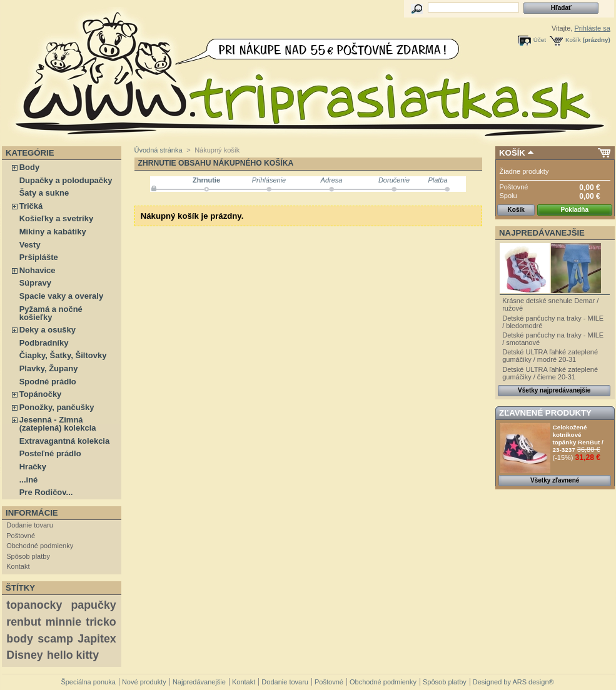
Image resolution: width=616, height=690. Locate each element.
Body (30, 167)
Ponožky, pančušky (57, 407)
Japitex (97, 639)
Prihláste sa (592, 28)
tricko (101, 622)
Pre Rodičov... (46, 492)
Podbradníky (44, 343)
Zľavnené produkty (545, 413)
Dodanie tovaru (30, 525)
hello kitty (73, 655)
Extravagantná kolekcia (65, 441)
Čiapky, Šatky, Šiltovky (63, 355)
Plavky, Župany (49, 368)
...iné (29, 480)
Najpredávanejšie (542, 233)
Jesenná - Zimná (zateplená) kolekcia (58, 424)
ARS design (530, 682)
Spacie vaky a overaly (61, 296)
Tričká (31, 206)
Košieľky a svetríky (56, 218)
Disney (24, 655)
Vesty (30, 245)
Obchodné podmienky (40, 546)
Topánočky (41, 394)
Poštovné (21, 536)
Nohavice (38, 270)
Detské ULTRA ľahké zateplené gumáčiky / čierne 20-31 (550, 373)
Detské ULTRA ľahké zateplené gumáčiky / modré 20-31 (550, 356)
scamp (55, 639)
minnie (63, 622)
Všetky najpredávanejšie (554, 390)
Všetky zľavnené (555, 480)
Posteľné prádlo (50, 453)
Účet (540, 40)
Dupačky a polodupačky (66, 180)
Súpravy (35, 283)
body (20, 639)
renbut (23, 622)
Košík (573, 40)
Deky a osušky (48, 330)
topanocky (34, 605)
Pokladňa (575, 210)
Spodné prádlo (48, 382)
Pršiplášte (39, 257)
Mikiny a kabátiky (53, 232)
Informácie (32, 513)
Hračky (33, 467)
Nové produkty (144, 682)
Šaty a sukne (44, 193)
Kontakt (18, 566)
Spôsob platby (28, 556)
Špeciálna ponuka (88, 682)
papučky (93, 605)
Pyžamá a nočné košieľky (51, 313)
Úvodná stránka (159, 150)
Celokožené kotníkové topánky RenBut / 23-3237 (578, 438)
